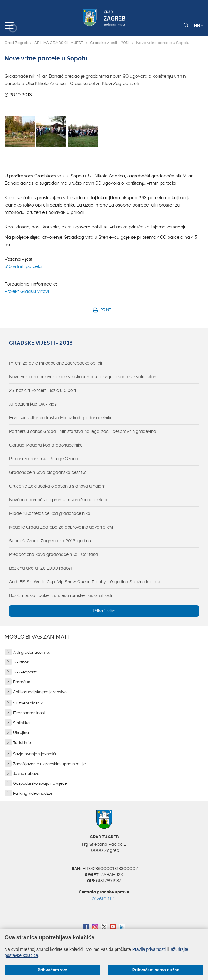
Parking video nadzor (33, 793)
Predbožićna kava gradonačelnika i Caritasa (54, 554)
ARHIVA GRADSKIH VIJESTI (59, 43)
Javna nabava (26, 774)
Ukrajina (21, 733)
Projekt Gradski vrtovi (27, 291)
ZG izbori (21, 662)
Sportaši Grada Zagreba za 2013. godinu (50, 541)
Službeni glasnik (28, 703)
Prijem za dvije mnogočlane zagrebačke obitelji (56, 363)
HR (199, 25)
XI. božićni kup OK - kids (33, 404)
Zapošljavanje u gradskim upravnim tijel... (51, 764)
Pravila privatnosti (149, 949)
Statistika (21, 723)
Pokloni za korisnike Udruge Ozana (44, 459)
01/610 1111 (103, 899)
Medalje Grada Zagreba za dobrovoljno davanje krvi (61, 527)
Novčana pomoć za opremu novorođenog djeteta (58, 500)
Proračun (22, 682)
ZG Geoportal (26, 672)
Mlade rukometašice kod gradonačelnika (50, 513)
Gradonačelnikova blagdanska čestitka (48, 472)
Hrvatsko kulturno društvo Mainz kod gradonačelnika (61, 418)
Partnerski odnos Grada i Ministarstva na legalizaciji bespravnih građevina (83, 431)
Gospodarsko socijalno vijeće (40, 783)
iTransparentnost (29, 713)
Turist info (22, 743)
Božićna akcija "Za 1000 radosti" (42, 568)
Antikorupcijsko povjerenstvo (40, 692)
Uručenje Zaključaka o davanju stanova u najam (57, 486)
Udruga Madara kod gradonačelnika (46, 445)
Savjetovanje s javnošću (35, 754)
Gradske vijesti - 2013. (110, 43)
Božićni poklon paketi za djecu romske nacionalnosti (60, 595)
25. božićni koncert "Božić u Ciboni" (43, 390)
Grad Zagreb (17, 43)
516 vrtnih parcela (23, 266)
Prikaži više (104, 611)
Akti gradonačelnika (32, 652)
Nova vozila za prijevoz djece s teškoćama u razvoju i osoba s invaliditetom (83, 377)
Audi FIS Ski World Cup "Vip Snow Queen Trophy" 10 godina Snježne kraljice (85, 582)
